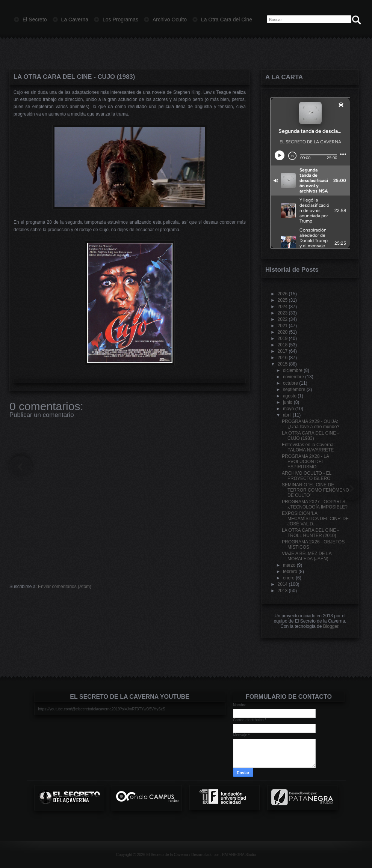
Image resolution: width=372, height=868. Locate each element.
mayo (288, 409)
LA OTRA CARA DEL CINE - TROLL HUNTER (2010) (310, 533)
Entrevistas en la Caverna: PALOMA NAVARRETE (308, 447)
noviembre (293, 377)
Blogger (331, 626)
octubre (290, 383)
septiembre (294, 390)
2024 (283, 307)
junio (288, 402)
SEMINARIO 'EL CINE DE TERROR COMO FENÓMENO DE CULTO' (315, 490)
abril (287, 415)
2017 (283, 351)
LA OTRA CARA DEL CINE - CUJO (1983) (74, 77)
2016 (283, 358)
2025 (283, 300)
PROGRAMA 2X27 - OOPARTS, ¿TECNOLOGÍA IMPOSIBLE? (315, 504)
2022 (283, 319)
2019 (283, 338)
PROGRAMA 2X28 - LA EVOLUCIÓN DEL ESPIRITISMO (305, 462)
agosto (290, 396)
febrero (290, 572)
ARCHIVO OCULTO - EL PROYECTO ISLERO (307, 476)
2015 (283, 364)
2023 (283, 313)
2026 (283, 294)
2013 (283, 591)
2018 (283, 345)
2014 (283, 584)
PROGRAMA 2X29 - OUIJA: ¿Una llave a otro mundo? (311, 424)
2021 (283, 326)
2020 (283, 332)
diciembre (293, 370)
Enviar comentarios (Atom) (65, 587)
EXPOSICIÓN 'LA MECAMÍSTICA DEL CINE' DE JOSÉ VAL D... (315, 519)
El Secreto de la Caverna (167, 855)
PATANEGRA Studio (239, 855)
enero (289, 578)
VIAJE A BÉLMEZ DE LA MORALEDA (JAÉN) (307, 556)
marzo (289, 565)
